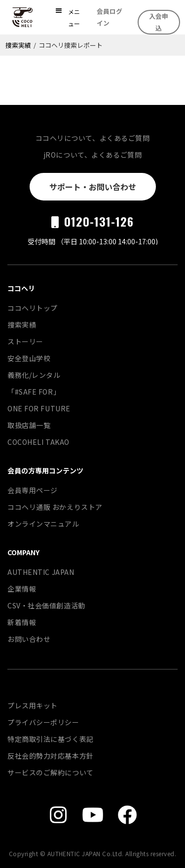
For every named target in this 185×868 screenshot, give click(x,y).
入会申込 (159, 22)
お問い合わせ (29, 639)
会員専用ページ (33, 490)
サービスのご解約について (51, 772)
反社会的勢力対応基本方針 (51, 756)
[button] (68, 18)
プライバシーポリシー (43, 722)
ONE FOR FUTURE (39, 408)
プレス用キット (33, 705)
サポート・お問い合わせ (93, 187)
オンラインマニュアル (43, 524)
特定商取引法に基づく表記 (51, 739)
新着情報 (22, 622)
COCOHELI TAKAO (38, 442)
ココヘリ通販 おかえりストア (55, 507)
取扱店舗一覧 (29, 425)
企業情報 (22, 589)
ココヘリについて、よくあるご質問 (93, 138)
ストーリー (25, 341)
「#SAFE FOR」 (34, 392)
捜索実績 (18, 45)
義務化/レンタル (34, 375)
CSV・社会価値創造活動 (46, 605)
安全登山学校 (29, 358)
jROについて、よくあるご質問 (92, 155)
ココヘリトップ (33, 308)
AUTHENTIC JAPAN (41, 572)
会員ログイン (110, 17)
